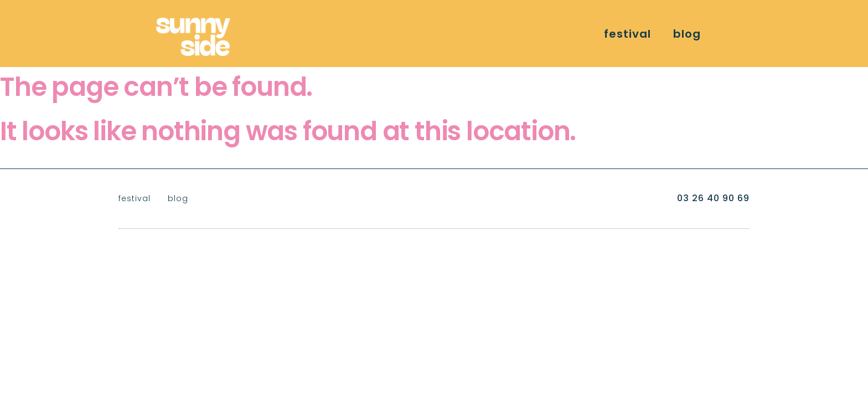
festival (627, 34)
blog (687, 34)
